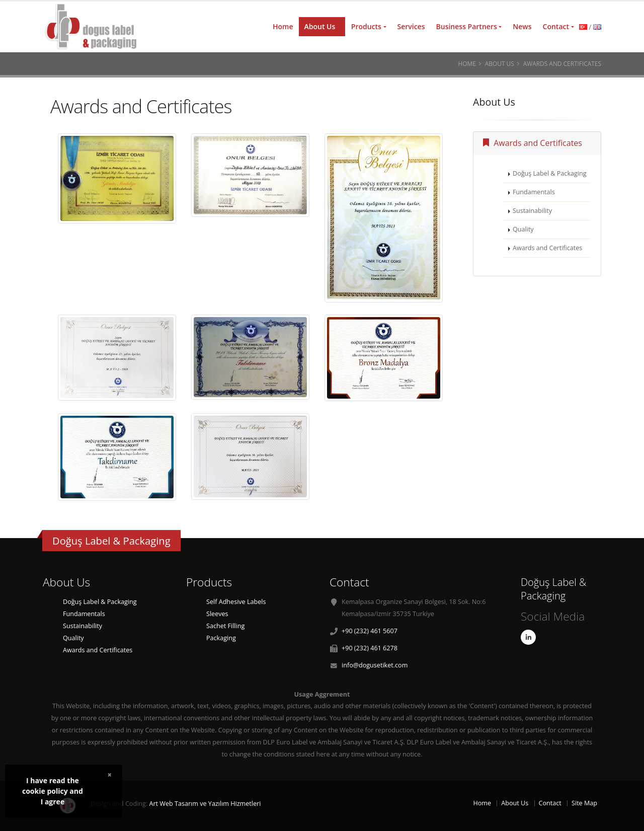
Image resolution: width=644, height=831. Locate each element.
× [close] (110, 774)
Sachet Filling (225, 626)
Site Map (584, 803)
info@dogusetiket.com (375, 665)
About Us (319, 26)
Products (366, 26)
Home (283, 26)
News (522, 26)
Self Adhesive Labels (236, 602)
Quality (523, 229)
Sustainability (532, 211)
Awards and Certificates (533, 143)
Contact (556, 26)
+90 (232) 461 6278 (370, 648)
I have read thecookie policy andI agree (53, 791)
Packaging (221, 638)
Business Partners (467, 26)
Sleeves (217, 614)
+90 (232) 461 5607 (370, 631)
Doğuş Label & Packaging (550, 173)
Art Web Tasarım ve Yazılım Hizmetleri (205, 804)
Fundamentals (534, 192)
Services (411, 26)
